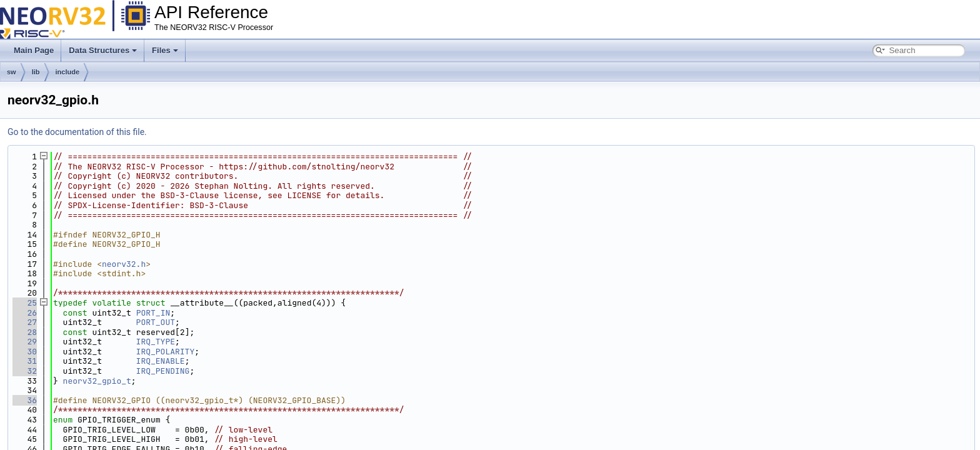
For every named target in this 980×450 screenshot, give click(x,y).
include (68, 72)
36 (25, 400)
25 (25, 303)
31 (25, 361)
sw (12, 72)
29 (25, 342)
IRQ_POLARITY (166, 352)
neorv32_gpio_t (97, 381)
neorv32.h (124, 264)
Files (165, 50)
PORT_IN (153, 313)
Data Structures (103, 50)
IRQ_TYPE (156, 342)
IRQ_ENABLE (161, 361)
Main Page (34, 50)
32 (25, 371)
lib (36, 72)
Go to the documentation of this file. (77, 132)
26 (25, 313)
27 (25, 322)
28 (25, 332)
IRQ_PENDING (163, 371)
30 (25, 352)
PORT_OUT (156, 322)
